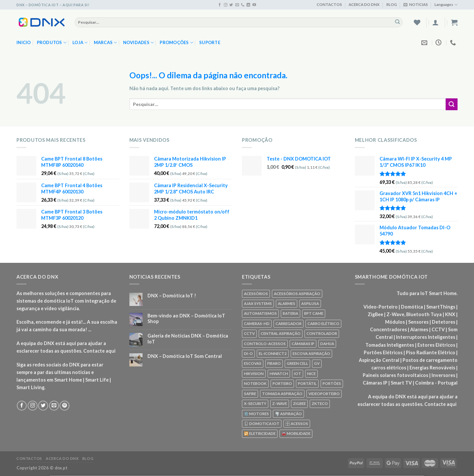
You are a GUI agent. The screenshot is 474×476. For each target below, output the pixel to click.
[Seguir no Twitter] (231, 5)
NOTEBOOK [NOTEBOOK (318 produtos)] (255, 383)
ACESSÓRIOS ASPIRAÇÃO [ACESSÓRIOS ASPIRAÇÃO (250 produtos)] (297, 294)
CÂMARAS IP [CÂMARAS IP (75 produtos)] (303, 344)
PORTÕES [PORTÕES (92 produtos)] (332, 383)
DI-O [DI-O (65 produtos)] (248, 353)
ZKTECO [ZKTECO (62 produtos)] (320, 403)
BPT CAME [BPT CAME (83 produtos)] (314, 313)
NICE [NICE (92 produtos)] (311, 374)
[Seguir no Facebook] (220, 5)
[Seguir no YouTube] (254, 5)
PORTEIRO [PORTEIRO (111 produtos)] (282, 383)
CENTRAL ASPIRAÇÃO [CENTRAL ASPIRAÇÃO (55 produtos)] (281, 333)
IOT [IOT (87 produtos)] (298, 374)
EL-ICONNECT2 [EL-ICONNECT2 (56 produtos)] (273, 353)
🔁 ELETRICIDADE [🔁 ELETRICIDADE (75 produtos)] (260, 433)
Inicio (24, 42)
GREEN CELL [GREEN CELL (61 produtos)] (297, 363)
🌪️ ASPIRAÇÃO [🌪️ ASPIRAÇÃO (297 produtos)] (288, 414)
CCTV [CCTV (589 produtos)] (249, 333)
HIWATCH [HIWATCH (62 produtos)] (279, 374)
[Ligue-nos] (243, 5)
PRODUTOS (52, 43)
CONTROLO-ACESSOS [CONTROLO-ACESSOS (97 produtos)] (265, 344)
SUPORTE (210, 42)
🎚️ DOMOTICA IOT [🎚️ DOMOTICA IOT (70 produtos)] (262, 424)
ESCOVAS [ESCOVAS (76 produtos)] (253, 363)
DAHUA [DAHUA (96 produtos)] (327, 344)
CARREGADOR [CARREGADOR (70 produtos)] (289, 324)
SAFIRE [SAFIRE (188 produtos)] (250, 394)
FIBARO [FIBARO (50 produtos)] (274, 363)
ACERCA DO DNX (364, 4)
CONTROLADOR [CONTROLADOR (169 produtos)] (322, 333)
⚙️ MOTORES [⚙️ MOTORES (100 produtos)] (256, 414)
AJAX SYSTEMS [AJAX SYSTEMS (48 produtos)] (258, 303)
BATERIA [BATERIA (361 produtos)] (290, 313)
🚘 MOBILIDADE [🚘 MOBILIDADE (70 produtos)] (296, 433)
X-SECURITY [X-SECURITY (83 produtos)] (255, 403)
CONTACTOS (329, 4)
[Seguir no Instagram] (226, 5)
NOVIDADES (139, 43)
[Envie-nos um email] (237, 5)
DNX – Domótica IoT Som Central (185, 356)
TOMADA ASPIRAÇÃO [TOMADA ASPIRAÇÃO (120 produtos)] (282, 394)
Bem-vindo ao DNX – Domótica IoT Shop (186, 318)
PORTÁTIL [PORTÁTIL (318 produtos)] (307, 383)
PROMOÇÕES (176, 43)
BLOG (392, 4)
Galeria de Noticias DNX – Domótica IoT (188, 338)
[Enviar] (397, 22)
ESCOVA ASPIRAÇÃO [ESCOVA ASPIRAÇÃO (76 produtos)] (311, 353)
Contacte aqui (99, 351)
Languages (446, 5)
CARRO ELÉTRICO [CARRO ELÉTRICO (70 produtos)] (323, 324)
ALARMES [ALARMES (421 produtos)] (287, 303)
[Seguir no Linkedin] (248, 5)
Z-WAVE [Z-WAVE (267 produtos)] (280, 403)
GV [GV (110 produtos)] (317, 363)
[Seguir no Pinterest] (65, 406)
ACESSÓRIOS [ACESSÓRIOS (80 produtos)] (256, 294)
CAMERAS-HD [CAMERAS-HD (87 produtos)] (257, 324)
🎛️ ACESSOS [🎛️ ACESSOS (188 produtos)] (297, 424)
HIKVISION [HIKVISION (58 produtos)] (254, 374)
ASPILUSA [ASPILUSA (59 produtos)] (310, 303)
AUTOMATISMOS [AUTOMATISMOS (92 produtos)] (260, 313)
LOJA (80, 43)
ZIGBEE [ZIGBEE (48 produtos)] (299, 403)
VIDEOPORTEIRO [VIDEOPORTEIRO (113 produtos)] (324, 394)
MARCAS (105, 43)
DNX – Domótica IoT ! (172, 296)
